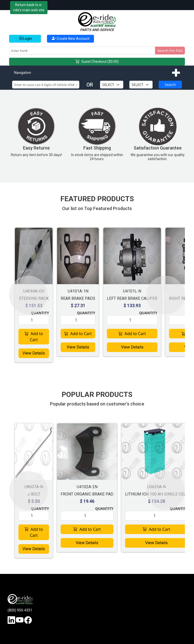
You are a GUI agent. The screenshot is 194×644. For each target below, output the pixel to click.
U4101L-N (132, 291)
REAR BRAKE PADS (78, 298)
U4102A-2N (87, 487)
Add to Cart (34, 337)
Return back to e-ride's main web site (29, 7)
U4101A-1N (78, 291)
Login (25, 38)
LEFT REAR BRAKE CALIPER (132, 298)
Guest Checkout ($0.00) (97, 62)
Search (170, 85)
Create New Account (71, 38)
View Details (34, 353)
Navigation (23, 73)
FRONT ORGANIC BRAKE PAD (87, 494)
